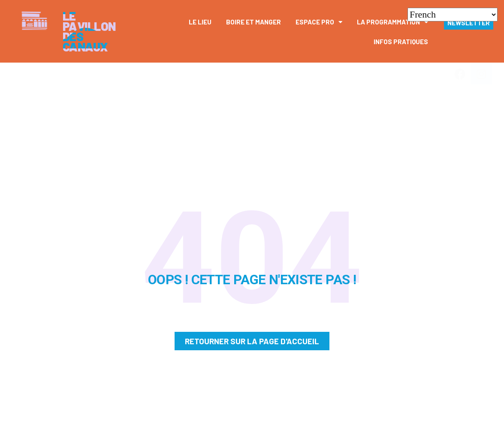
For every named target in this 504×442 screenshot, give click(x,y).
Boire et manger (254, 22)
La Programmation (392, 22)
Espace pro (319, 22)
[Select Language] (453, 15)
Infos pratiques (401, 42)
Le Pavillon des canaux (89, 31)
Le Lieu (200, 22)
